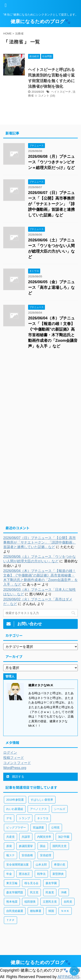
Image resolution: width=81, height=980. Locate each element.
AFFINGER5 (68, 977)
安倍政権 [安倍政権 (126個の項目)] (27, 855)
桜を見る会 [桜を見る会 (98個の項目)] (31, 883)
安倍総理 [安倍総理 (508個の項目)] (46, 855)
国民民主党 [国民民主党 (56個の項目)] (60, 846)
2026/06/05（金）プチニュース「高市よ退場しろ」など (51, 288)
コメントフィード (17, 763)
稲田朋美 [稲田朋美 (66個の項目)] (30, 902)
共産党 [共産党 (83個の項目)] (10, 837)
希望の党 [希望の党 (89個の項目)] (60, 865)
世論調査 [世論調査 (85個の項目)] (38, 828)
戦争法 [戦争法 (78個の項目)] (41, 874)
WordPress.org (15, 768)
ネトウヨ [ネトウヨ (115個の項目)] (43, 818)
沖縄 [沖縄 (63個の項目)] (64, 892)
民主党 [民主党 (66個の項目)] (34, 892)
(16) (53, 96)
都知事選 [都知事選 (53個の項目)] (36, 911)
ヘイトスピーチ (61, 92)
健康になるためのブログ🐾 (41, 21)
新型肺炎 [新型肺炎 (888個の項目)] (58, 874)
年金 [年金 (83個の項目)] (9, 874)
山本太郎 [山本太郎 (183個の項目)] (41, 865)
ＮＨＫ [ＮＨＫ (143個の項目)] (65, 911)
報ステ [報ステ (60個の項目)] (10, 855)
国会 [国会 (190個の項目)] (43, 846)
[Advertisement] (40, 398)
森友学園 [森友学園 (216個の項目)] (51, 883)
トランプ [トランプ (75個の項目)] (24, 818)
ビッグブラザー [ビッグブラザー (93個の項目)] (16, 828)
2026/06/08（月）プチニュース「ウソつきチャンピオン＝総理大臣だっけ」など (51, 162)
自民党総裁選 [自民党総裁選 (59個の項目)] (15, 911)
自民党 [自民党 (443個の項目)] (68, 902)
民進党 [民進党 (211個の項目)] (50, 892)
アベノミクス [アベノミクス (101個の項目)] (38, 809)
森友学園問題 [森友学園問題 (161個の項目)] (15, 892)
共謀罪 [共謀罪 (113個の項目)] (26, 837)
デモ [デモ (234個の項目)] (9, 818)
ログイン (10, 753)
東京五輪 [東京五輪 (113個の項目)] (12, 883)
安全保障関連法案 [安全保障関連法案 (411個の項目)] (17, 865)
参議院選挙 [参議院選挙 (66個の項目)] (26, 846)
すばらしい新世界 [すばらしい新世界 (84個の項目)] (42, 800)
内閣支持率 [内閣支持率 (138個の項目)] (44, 837)
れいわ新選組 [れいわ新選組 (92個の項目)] (15, 809)
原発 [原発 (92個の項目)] (9, 846)
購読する (15, 777)
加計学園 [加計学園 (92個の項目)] (64, 837)
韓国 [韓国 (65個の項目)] (51, 911)
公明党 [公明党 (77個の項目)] (55, 828)
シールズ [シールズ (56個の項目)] (60, 809)
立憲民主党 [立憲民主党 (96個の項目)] (50, 902)
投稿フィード (14, 758)
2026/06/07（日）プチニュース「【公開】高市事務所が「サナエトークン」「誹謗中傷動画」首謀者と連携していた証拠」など (51, 204)
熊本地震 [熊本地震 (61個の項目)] (12, 902)
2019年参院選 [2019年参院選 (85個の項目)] (15, 800)
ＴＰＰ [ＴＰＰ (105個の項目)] (10, 920)
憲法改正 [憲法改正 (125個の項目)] (24, 874)
